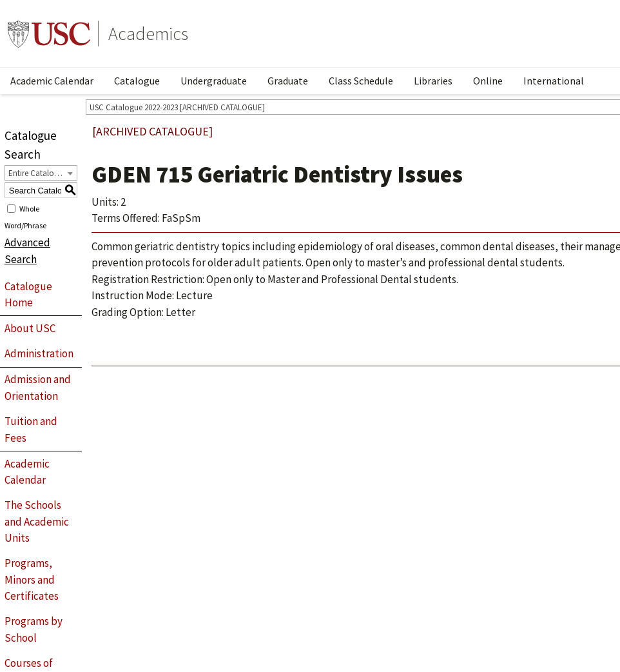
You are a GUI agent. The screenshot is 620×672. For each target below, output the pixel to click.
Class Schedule (361, 81)
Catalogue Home (28, 295)
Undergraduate (214, 81)
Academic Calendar (52, 81)
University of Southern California (49, 34)
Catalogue (137, 81)
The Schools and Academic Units (37, 521)
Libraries (433, 81)
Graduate (288, 81)
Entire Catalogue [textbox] (38, 173)
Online (488, 81)
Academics (148, 34)
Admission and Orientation (38, 388)
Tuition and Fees (31, 430)
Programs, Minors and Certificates (32, 579)
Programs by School (34, 629)
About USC (30, 328)
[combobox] (41, 173)
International (554, 81)
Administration (39, 353)
